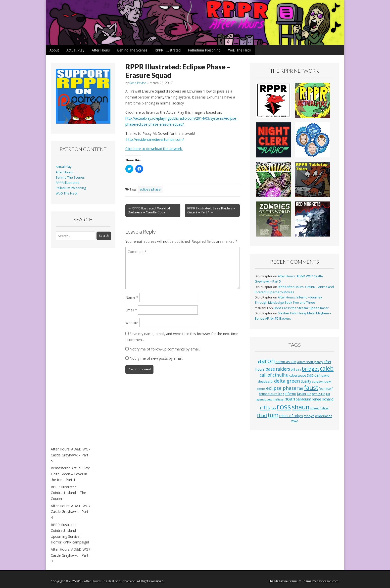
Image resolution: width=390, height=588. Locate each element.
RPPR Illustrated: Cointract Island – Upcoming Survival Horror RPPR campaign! (70, 534)
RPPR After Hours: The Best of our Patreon (106, 581)
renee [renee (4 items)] (317, 399)
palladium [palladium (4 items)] (303, 399)
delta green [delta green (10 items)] (287, 381)
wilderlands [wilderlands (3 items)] (324, 416)
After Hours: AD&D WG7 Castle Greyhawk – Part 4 (71, 512)
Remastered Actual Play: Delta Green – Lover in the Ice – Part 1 (70, 474)
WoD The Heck (240, 50)
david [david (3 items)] (325, 375)
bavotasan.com (328, 581)
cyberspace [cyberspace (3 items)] (298, 375)
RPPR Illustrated (168, 50)
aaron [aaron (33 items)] (266, 361)
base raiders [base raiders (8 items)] (278, 369)
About (54, 50)
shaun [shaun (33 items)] (301, 407)
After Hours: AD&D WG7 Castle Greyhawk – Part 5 (71, 455)
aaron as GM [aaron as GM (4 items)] (286, 362)
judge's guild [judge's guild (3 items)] (316, 394)
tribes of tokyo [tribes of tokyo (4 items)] (291, 416)
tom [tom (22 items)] (273, 415)
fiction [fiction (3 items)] (263, 394)
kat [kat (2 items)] (328, 394)
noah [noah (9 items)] (290, 399)
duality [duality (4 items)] (306, 381)
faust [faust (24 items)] (311, 388)
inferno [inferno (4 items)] (291, 394)
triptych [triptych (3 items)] (309, 416)
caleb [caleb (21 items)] (327, 368)
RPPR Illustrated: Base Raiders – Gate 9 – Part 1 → (211, 210)
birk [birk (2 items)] (298, 370)
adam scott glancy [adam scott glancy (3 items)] (310, 362)
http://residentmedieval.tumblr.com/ (155, 139)
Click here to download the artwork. (154, 149)
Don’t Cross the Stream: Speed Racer (301, 308)
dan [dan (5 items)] (317, 375)
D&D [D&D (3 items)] (310, 375)
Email (131, 310)
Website (132, 323)
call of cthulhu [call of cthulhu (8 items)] (274, 375)
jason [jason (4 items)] (301, 394)
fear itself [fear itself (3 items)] (326, 389)
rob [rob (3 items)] (273, 408)
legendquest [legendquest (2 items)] (264, 399)
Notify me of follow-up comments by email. (165, 349)
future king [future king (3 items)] (276, 394)
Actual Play (75, 50)
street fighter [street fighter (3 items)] (320, 408)
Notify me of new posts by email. (156, 358)
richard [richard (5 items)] (328, 399)
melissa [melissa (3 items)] (278, 399)
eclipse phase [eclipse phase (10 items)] (281, 388)
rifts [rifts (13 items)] (265, 408)
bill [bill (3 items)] (293, 369)
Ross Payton (138, 83)
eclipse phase (150, 189)
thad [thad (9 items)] (262, 415)
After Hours (101, 50)
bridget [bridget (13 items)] (310, 369)
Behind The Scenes (132, 50)
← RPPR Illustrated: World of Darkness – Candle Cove (149, 210)
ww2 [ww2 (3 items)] (295, 421)
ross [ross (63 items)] (284, 407)
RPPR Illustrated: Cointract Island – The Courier (68, 493)
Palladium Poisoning (204, 50)
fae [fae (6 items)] (300, 388)
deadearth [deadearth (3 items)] (266, 381)
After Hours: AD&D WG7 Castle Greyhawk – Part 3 (71, 555)
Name (132, 297)
